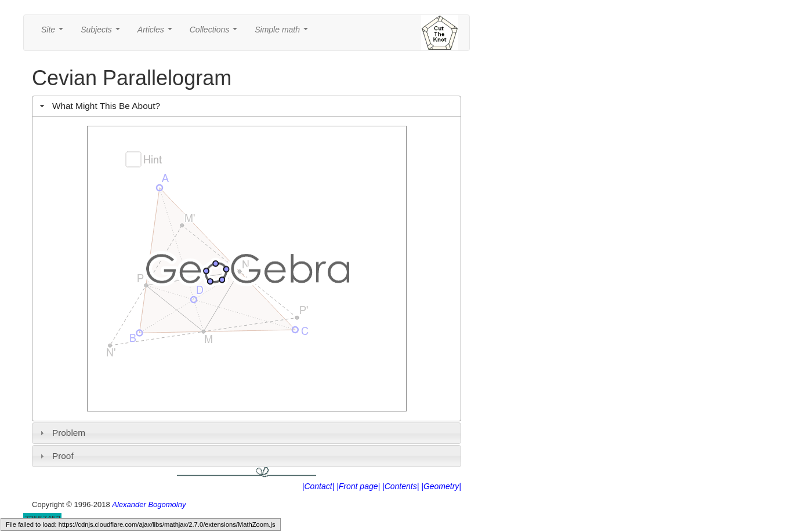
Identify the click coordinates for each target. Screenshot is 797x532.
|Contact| (318, 486)
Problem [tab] (61, 433)
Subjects (102, 33)
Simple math (283, 33)
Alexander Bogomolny (149, 504)
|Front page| (358, 486)
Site (55, 33)
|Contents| (401, 486)
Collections (216, 33)
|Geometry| (441, 486)
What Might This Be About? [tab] (99, 106)
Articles (157, 33)
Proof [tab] (55, 456)
